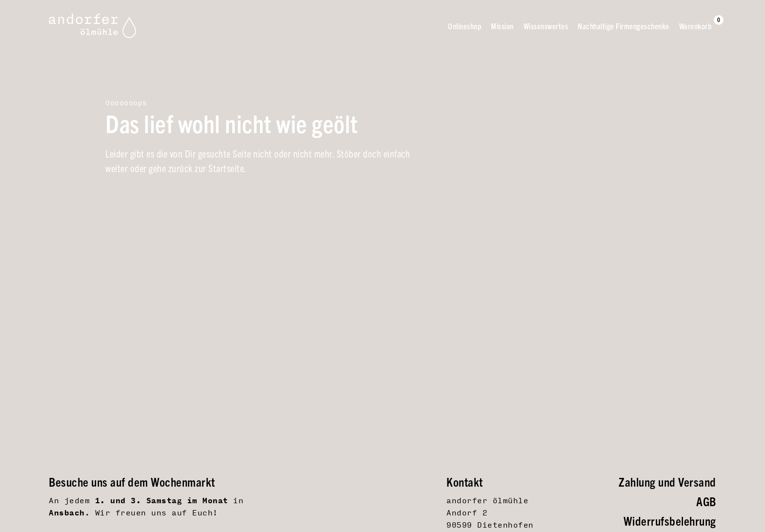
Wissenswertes (546, 26)
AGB (706, 501)
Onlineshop (464, 26)
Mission (502, 26)
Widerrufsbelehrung (670, 521)
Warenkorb (695, 25)
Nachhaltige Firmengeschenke (624, 26)
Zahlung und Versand (667, 482)
